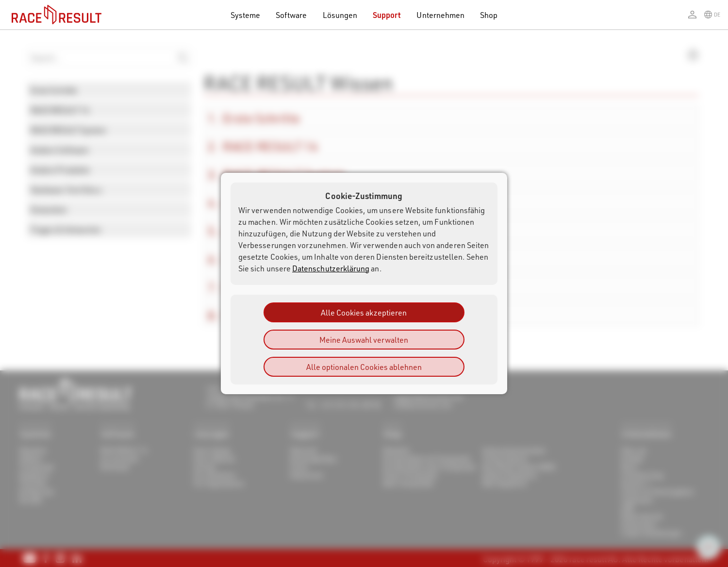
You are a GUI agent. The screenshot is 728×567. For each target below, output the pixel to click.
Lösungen (340, 15)
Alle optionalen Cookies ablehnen (364, 367)
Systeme (245, 15)
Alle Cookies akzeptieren (364, 312)
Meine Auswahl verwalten (364, 340)
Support (387, 15)
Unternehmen (440, 15)
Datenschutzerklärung (331, 268)
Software (291, 15)
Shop (489, 15)
